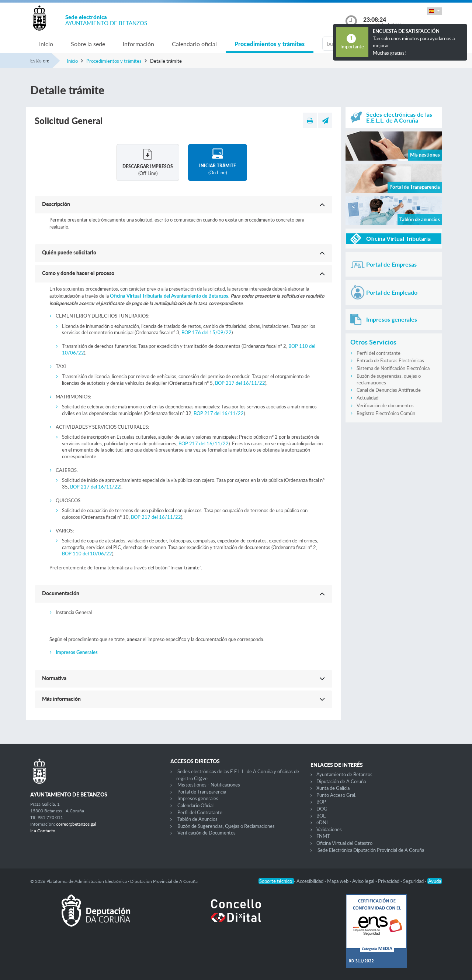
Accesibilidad (310, 881)
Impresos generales (198, 798)
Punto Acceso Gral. (336, 795)
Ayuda (435, 881)
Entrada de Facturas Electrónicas (390, 360)
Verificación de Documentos (206, 833)
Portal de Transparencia (202, 792)
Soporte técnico (276, 881)
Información (138, 44)
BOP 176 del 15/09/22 (206, 332)
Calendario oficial (194, 44)
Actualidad (367, 398)
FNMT (323, 836)
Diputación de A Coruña (341, 781)
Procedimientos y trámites (270, 44)
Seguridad (414, 881)
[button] (434, 11)
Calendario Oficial (195, 805)
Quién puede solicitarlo (69, 252)
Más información (61, 699)
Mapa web (338, 881)
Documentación (61, 593)
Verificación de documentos (385, 405)
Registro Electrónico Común (386, 413)
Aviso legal (364, 881)
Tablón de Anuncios (197, 819)
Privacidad (389, 881)
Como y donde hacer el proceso (78, 273)
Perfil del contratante (379, 353)
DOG (322, 809)
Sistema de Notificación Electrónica (393, 368)
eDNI (322, 822)
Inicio (46, 44)
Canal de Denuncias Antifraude (389, 390)
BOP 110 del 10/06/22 (87, 554)
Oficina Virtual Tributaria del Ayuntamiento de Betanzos (169, 296)
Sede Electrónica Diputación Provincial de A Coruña (371, 850)
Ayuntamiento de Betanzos (344, 774)
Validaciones (329, 829)
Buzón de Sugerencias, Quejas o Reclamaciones (226, 826)
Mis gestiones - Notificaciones (209, 785)
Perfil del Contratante (200, 812)
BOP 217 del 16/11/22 (240, 383)
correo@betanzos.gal (76, 824)
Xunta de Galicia (333, 788)
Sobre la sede (88, 44)
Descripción (56, 204)
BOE (321, 816)
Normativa (54, 678)
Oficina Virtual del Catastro (344, 843)
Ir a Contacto (43, 831)
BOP (321, 802)
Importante (352, 47)
